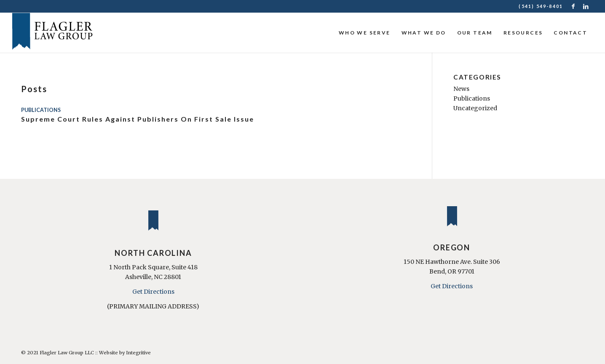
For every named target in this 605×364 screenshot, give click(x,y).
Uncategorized (475, 108)
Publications (41, 110)
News (461, 89)
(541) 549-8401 (541, 6)
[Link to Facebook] (574, 6)
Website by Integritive (125, 353)
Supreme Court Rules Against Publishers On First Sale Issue (138, 119)
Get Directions (153, 292)
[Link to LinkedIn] (586, 6)
